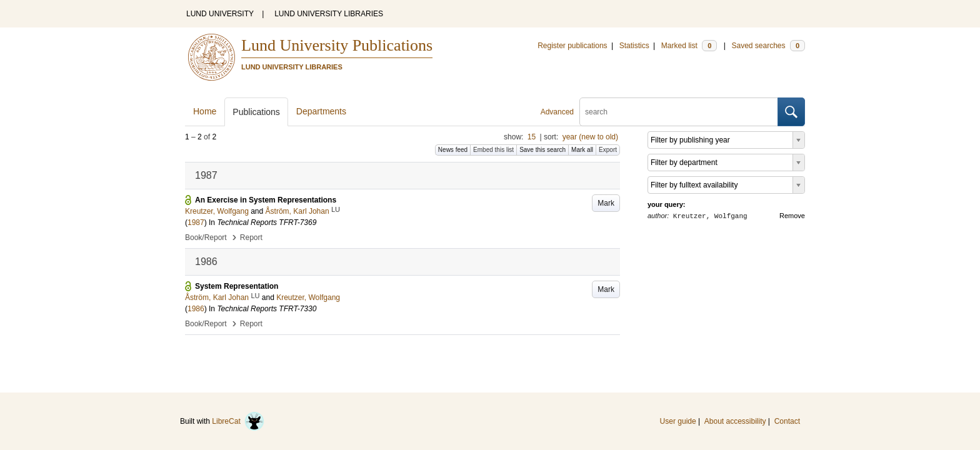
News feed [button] (453, 150)
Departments (321, 111)
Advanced (557, 112)
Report (251, 237)
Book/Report (206, 237)
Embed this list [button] (493, 150)
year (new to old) (590, 137)
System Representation (237, 286)
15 (532, 137)
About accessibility (735, 421)
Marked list (689, 46)
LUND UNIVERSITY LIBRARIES (329, 14)
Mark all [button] (582, 150)
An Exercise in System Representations (266, 200)
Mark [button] (606, 203)
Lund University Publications (337, 45)
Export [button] (608, 150)
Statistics (634, 46)
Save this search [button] (542, 150)
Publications (256, 112)
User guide (678, 421)
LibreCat (238, 421)
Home (205, 111)
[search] (679, 112)
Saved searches (768, 46)
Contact (787, 421)
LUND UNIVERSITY (220, 14)
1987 (196, 222)
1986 (196, 309)
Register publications (572, 46)
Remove (792, 216)
